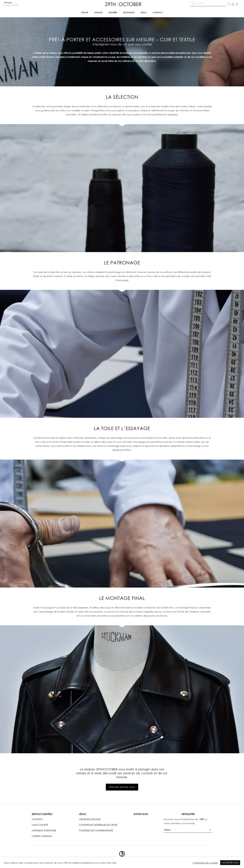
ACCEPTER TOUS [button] (230, 863)
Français (8, 2)
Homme (98, 13)
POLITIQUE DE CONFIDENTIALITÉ (96, 830)
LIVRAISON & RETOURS (44, 830)
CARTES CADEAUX (42, 836)
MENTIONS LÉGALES (90, 819)
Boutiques (129, 13)
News (144, 13)
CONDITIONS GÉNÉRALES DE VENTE (98, 825)
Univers (113, 13)
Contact (158, 13)
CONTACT (37, 819)
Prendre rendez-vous (122, 787)
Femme (85, 13)
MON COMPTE (40, 825)
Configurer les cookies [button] (205, 863)
